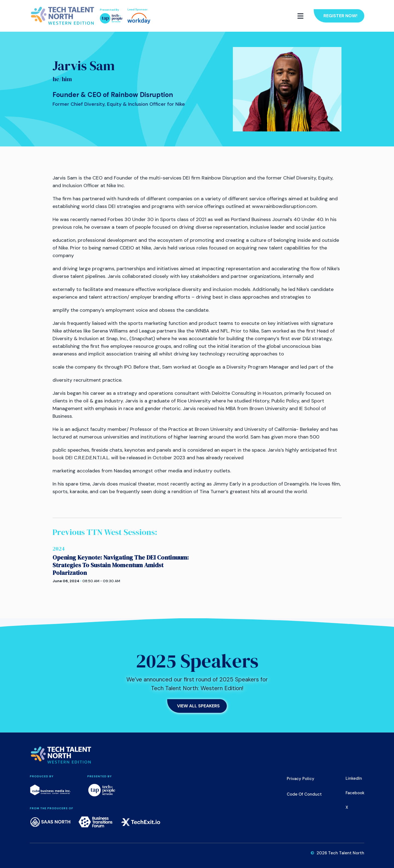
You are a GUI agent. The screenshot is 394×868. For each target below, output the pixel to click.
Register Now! (340, 16)
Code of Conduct (304, 794)
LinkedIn (354, 778)
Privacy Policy (301, 779)
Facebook (355, 793)
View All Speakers (198, 706)
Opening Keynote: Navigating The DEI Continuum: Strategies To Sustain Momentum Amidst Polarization (121, 565)
